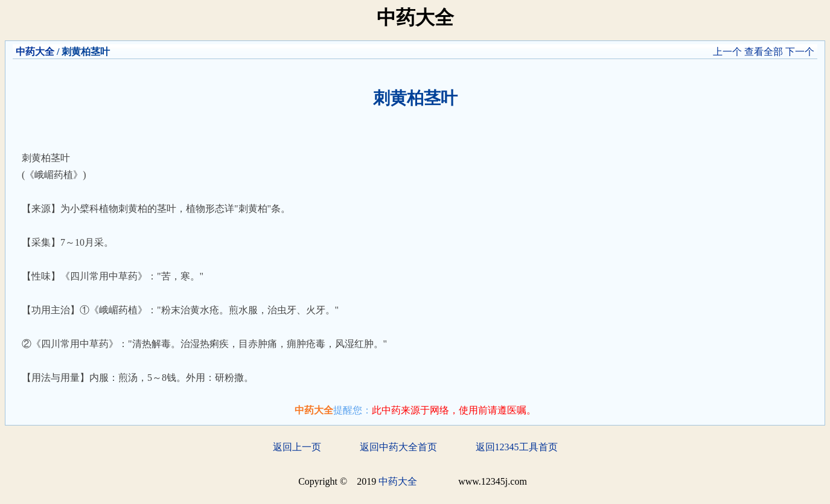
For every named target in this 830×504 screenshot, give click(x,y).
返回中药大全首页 (398, 447)
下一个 (800, 52)
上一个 (727, 52)
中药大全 (35, 52)
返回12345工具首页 (517, 447)
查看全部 (764, 52)
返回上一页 (297, 447)
